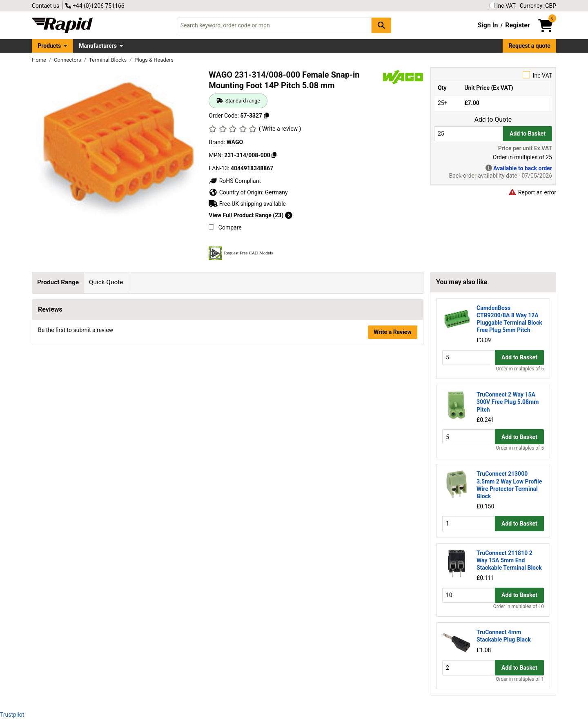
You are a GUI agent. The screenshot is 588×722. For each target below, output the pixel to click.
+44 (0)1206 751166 (95, 6)
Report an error (532, 192)
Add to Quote (493, 120)
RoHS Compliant (235, 181)
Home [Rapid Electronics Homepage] (40, 60)
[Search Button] (381, 25)
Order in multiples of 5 (520, 369)
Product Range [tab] (58, 282)
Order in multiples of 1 (520, 679)
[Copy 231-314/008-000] (274, 155)
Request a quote (530, 46)
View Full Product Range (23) (250, 215)
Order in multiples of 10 (519, 606)
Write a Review (393, 364)
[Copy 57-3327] (266, 116)
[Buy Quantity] (469, 134)
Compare (225, 227)
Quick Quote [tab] (106, 282)
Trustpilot (12, 715)
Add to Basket (528, 134)
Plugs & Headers (154, 60)
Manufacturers (98, 46)
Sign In (488, 25)
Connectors (68, 60)
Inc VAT (503, 6)
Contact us (46, 6)
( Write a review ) (280, 129)
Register (517, 25)
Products (49, 46)
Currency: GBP (538, 6)
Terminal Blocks (109, 60)
